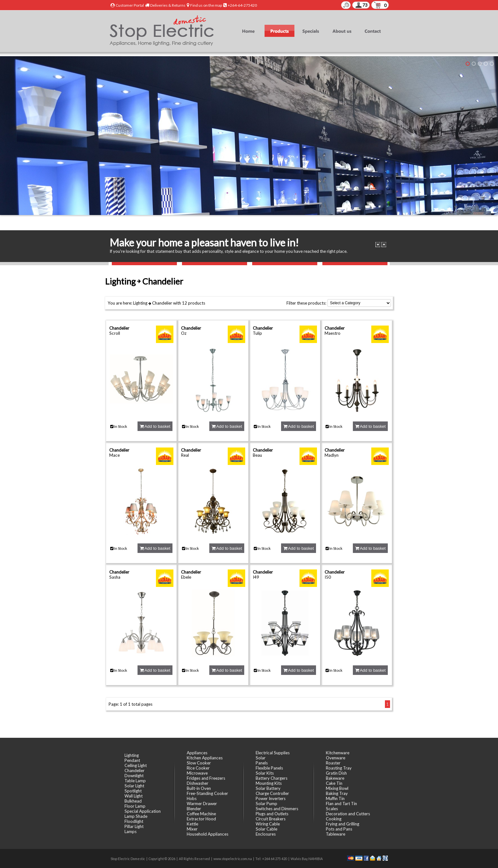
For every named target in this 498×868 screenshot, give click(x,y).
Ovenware (336, 758)
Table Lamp (135, 781)
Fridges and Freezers (206, 778)
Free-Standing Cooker (207, 793)
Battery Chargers (272, 778)
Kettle (192, 824)
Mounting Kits (269, 783)
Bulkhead (133, 801)
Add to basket (155, 426)
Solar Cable (266, 829)
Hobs (192, 798)
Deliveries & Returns (168, 5)
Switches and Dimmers (277, 809)
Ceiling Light (136, 765)
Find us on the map (206, 5)
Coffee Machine (201, 814)
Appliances (197, 753)
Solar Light (134, 786)
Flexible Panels (269, 768)
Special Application (143, 811)
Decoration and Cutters (348, 814)
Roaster (333, 763)
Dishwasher (198, 783)
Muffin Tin (335, 798)
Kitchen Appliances (205, 758)
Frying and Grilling (343, 824)
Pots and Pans (339, 829)
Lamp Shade (136, 816)
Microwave (197, 773)
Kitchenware (338, 753)
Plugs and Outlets (272, 814)
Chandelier (162, 303)
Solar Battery (268, 788)
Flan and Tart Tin (341, 804)
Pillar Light (134, 826)
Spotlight (133, 791)
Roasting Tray (339, 768)
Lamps (131, 831)
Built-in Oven (199, 788)
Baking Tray (337, 793)
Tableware (336, 834)
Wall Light (134, 796)
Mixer (192, 829)
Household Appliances (208, 834)
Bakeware (335, 778)
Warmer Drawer (202, 804)
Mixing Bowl (337, 788)
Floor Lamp (135, 806)
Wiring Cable (268, 824)
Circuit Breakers (271, 819)
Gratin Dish (336, 773)
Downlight (134, 776)
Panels (262, 763)
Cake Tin (334, 783)
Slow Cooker (199, 763)
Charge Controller (272, 793)
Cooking (334, 819)
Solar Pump (266, 804)
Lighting (140, 303)
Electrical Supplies (273, 753)
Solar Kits (265, 773)
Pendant (132, 760)
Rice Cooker (198, 768)
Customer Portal (130, 5)
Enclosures (266, 834)
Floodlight (134, 821)
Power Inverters (271, 798)
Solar (261, 758)
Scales (332, 809)
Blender (194, 809)
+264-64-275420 (242, 5)
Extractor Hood (201, 819)
